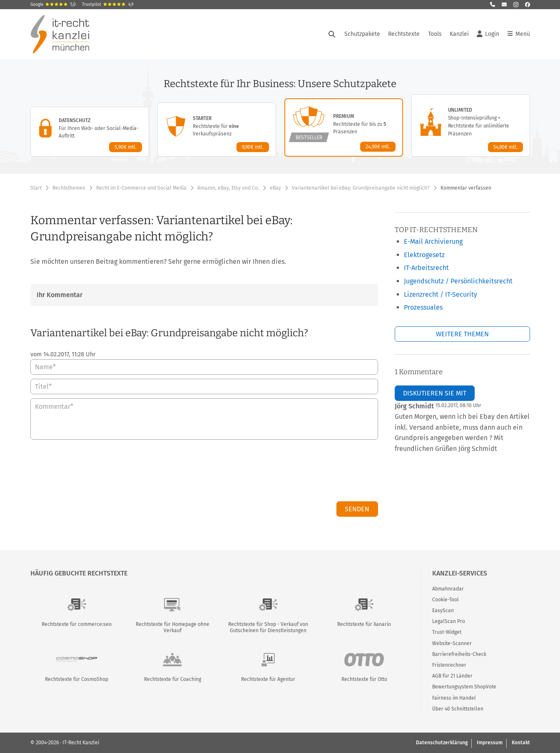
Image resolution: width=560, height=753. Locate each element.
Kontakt (521, 743)
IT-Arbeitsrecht (426, 268)
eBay (275, 188)
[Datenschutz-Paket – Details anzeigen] (90, 132)
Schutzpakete (362, 34)
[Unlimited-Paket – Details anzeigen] (471, 125)
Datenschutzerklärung (442, 743)
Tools (435, 34)
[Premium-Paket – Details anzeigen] (344, 128)
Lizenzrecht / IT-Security (441, 294)
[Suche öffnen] (332, 34)
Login (488, 34)
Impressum (490, 743)
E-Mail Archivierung (433, 241)
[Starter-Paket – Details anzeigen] (217, 130)
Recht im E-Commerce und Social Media (141, 188)
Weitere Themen (462, 334)
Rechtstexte (404, 34)
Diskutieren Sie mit (435, 393)
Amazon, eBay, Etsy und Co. (228, 188)
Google (53, 5)
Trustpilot (108, 5)
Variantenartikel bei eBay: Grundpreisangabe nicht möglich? (361, 188)
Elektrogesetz (424, 255)
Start (36, 188)
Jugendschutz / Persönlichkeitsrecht (458, 281)
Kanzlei (459, 34)
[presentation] (315, 473)
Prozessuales (423, 307)
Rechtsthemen (69, 188)
